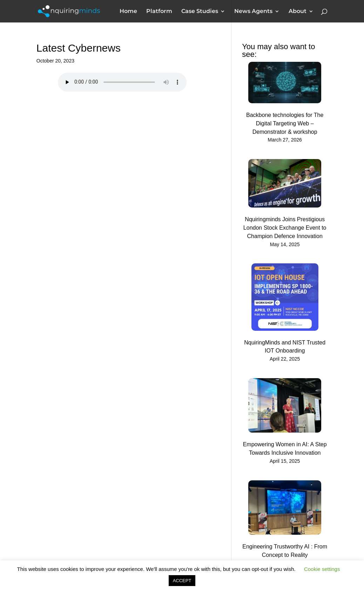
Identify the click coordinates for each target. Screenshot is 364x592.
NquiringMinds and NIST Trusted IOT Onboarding (285, 347)
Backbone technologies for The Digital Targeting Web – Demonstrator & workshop (285, 123)
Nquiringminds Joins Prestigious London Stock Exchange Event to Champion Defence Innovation (285, 228)
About (298, 12)
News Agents (253, 12)
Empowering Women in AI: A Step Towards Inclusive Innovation (285, 449)
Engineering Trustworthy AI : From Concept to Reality (285, 551)
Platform (159, 12)
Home (128, 12)
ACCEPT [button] (182, 581)
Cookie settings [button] (322, 569)
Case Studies (200, 12)
